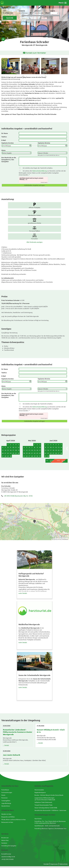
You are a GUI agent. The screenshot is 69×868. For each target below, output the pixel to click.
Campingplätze (6, 801)
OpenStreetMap (57, 539)
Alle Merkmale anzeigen (34, 242)
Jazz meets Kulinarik (12, 755)
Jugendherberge (6, 803)
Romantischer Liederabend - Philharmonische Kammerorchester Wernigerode (18, 732)
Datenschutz (64, 864)
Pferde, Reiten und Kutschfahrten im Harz (14, 819)
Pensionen (4, 798)
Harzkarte (4, 843)
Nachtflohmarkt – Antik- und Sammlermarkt (47, 826)
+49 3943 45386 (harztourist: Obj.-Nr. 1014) (18, 496)
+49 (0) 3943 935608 (7, 859)
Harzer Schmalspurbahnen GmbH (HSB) (46, 808)
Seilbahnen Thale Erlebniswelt (43, 802)
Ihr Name (5, 133)
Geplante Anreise (7, 143)
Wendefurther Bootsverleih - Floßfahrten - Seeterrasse (50, 810)
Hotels (3, 795)
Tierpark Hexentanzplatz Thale (43, 805)
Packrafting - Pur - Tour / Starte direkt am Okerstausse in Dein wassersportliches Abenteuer (50, 822)
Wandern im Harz (6, 814)
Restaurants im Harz (7, 822)
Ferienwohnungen (7, 792)
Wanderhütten (6, 806)
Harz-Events (38, 819)
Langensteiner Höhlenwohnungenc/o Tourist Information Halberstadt (45, 799)
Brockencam (5, 838)
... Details (6, 745)
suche (10, 18)
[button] (63, 3)
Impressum (54, 864)
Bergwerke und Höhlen (8, 817)
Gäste (3, 150)
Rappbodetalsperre (40, 792)
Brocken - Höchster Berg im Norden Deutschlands (49, 795)
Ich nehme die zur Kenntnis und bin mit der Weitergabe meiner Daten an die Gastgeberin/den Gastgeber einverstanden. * (42, 173)
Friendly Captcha (44, 182)
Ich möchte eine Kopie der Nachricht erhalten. (38, 168)
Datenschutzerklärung (40, 171)
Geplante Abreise (44, 143)
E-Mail (4, 140)
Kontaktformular (6, 854)
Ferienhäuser (5, 790)
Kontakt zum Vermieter (34, 53)
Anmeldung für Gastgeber (9, 846)
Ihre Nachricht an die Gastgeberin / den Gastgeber (9, 159)
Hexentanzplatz (39, 790)
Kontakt (46, 864)
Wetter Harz (5, 840)
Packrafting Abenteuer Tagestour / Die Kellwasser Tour (50, 828)
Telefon (4, 137)
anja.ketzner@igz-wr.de (8, 857)
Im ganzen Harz (8, 13)
